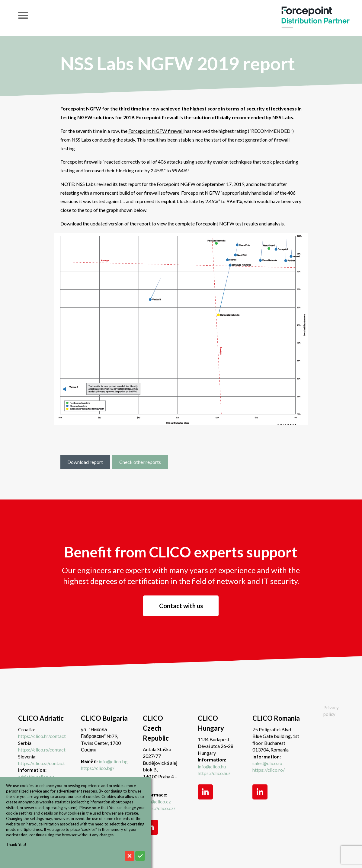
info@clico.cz (157, 801)
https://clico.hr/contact (42, 736)
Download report (85, 462)
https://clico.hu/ (214, 773)
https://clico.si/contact (42, 763)
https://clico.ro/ (269, 770)
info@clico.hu (212, 766)
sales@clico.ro (267, 763)
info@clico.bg (113, 761)
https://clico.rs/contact (42, 750)
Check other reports (140, 462)
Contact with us (181, 606)
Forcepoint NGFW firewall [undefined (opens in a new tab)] (156, 131)
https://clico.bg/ (98, 768)
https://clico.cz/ (159, 808)
